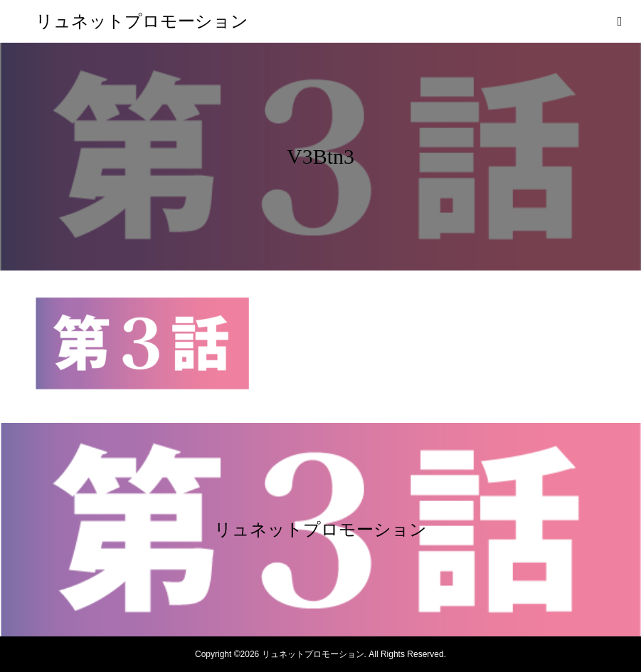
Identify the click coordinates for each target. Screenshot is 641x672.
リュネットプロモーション (142, 21)
